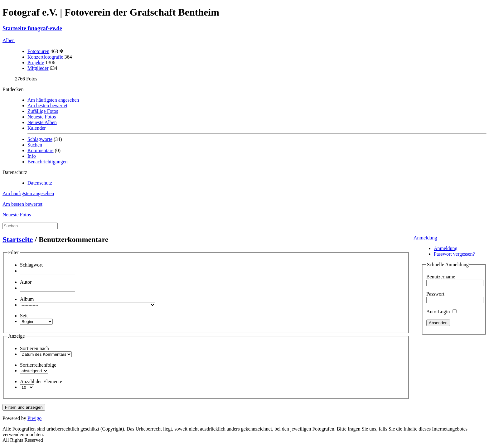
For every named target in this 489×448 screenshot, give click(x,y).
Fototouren (38, 51)
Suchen (35, 145)
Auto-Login (441, 312)
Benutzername (441, 277)
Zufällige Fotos (43, 111)
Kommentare (41, 150)
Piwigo (34, 418)
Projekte (36, 63)
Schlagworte (40, 139)
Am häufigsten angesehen (53, 100)
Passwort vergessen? (454, 254)
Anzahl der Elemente (41, 381)
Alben (9, 40)
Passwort (435, 294)
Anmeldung (425, 238)
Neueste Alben (42, 122)
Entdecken (13, 89)
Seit (24, 316)
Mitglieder (38, 68)
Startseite (18, 239)
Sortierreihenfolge (38, 365)
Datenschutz (40, 183)
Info (32, 156)
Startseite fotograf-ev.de (32, 28)
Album (27, 299)
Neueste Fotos (42, 117)
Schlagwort (31, 265)
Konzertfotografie (45, 57)
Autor (26, 282)
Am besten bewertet (47, 106)
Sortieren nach (34, 348)
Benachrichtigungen (48, 162)
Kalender (37, 128)
